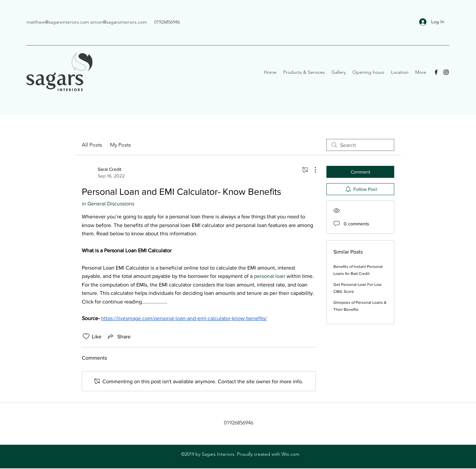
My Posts (120, 145)
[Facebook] (436, 72)
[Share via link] (119, 336)
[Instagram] (446, 72)
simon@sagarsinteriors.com (119, 22)
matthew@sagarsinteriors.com (58, 22)
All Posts (92, 145)
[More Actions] (312, 170)
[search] (360, 145)
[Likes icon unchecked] (86, 336)
